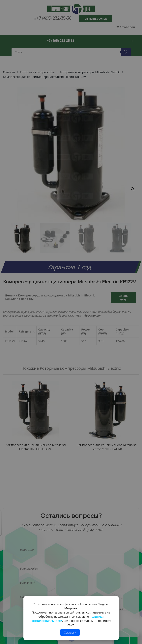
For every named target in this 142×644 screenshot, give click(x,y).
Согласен (70, 632)
